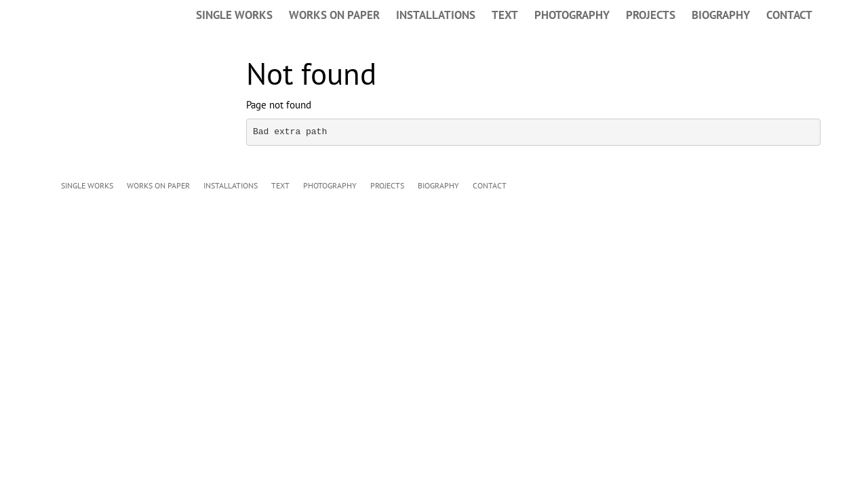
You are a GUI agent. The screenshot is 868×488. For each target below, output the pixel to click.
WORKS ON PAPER (334, 15)
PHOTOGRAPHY (572, 15)
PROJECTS (651, 15)
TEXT (505, 15)
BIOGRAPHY (721, 15)
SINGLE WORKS (234, 15)
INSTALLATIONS (436, 15)
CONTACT (789, 15)
